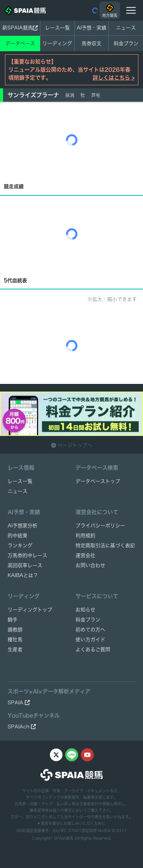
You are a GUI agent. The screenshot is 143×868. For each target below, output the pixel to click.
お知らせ (85, 610)
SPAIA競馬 (64, 838)
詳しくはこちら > (114, 78)
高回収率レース (25, 565)
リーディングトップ (30, 610)
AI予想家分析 (22, 526)
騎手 (13, 620)
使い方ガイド (90, 640)
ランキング (20, 545)
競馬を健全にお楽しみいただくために (72, 823)
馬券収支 (92, 43)
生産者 (15, 649)
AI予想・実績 (92, 28)
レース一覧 (57, 28)
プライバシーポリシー (100, 526)
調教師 (15, 630)
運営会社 (85, 555)
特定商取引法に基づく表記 (105, 545)
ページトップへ (72, 445)
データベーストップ (98, 481)
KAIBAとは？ (23, 575)
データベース (20, 43)
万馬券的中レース (27, 555)
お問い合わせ (90, 565)
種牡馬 (15, 640)
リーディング (57, 43)
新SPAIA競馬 (20, 28)
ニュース (126, 28)
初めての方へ (90, 630)
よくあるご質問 (93, 649)
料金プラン (88, 620)
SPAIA (19, 703)
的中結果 (18, 536)
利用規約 (85, 536)
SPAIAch (22, 727)
